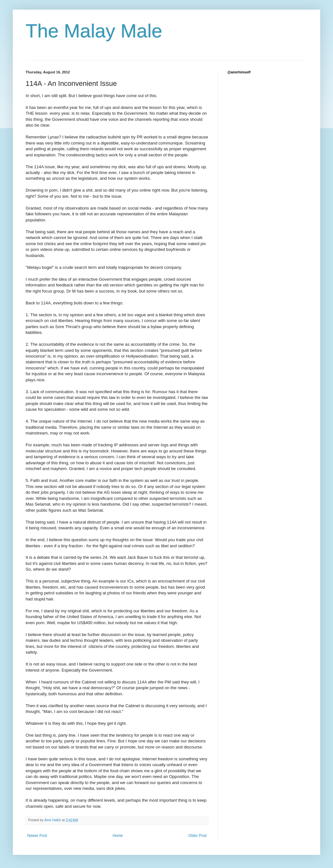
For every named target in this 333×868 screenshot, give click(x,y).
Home (118, 836)
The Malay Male (94, 31)
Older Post (197, 836)
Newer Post (37, 836)
